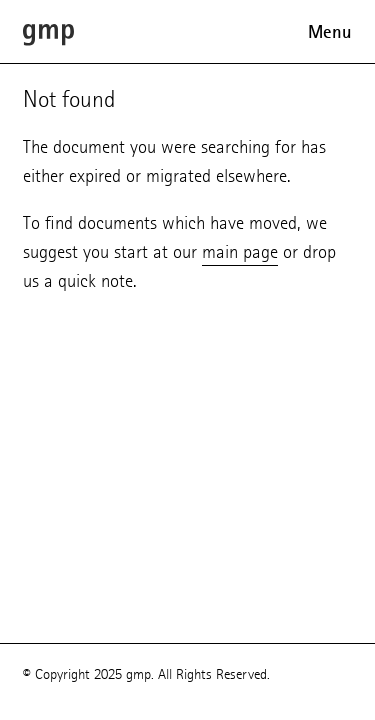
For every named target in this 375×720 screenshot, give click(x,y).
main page (240, 251)
